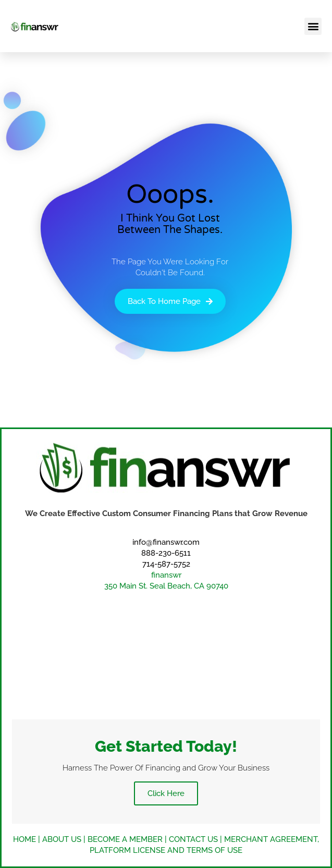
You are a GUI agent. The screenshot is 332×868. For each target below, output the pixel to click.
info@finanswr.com (166, 542)
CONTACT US (193, 839)
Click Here (166, 793)
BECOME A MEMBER (125, 839)
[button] (313, 26)
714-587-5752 (166, 564)
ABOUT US (62, 839)
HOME (24, 839)
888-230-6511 (166, 553)
